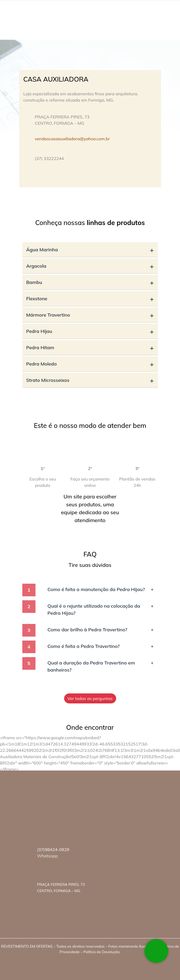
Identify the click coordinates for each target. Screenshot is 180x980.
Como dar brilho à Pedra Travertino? (101, 630)
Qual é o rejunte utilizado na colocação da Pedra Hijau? (101, 609)
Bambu (90, 282)
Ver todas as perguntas (90, 698)
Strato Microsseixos (90, 380)
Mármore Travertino (90, 315)
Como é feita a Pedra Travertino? (101, 646)
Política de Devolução (101, 952)
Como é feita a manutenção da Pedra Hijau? (101, 589)
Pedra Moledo (90, 364)
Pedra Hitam (90, 347)
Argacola (90, 266)
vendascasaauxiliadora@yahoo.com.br (72, 139)
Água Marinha (90, 250)
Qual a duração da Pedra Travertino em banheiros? (101, 666)
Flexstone (90, 299)
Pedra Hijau (90, 331)
